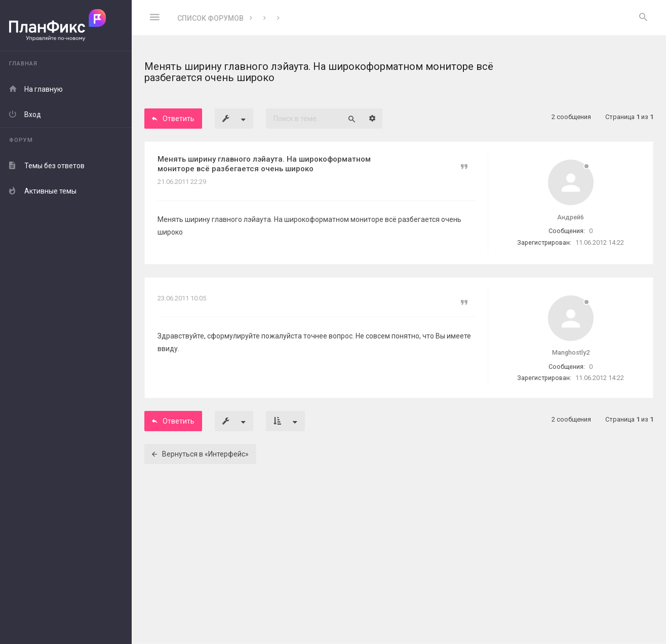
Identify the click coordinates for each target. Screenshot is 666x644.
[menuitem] (643, 18)
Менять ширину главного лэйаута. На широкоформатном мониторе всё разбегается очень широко (264, 164)
